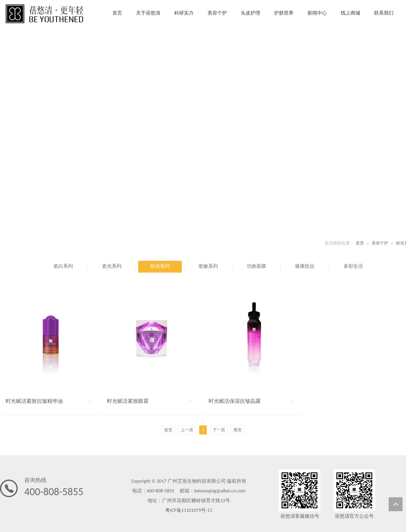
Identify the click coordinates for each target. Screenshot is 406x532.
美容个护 (380, 243)
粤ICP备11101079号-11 (189, 510)
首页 (360, 243)
